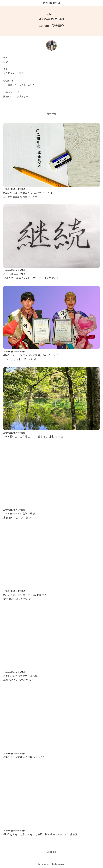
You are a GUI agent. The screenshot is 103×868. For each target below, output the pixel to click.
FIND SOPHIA (52, 3)
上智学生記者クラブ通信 (52, 19)
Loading (51, 852)
